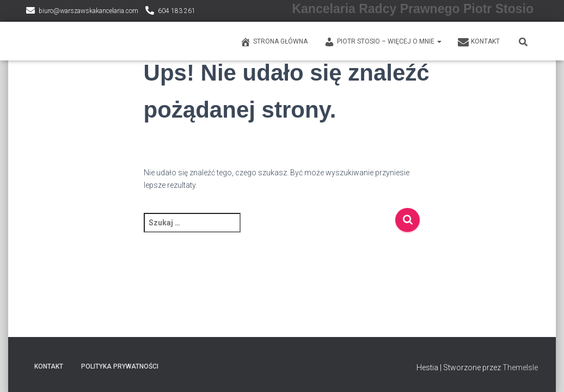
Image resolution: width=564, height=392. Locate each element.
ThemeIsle (520, 367)
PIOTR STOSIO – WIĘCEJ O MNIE (383, 42)
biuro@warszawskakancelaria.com (88, 11)
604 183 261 (177, 11)
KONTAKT (479, 42)
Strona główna (274, 42)
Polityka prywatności (120, 366)
